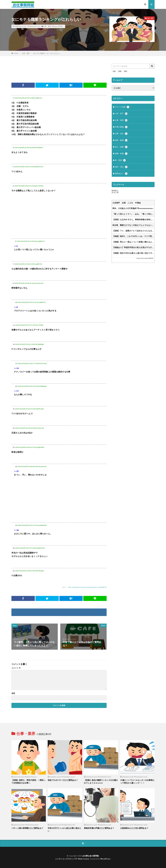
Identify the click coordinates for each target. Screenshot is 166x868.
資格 (125, 71)
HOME (16, 53)
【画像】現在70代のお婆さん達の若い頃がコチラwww (133, 253)
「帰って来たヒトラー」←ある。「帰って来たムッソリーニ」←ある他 (133, 214)
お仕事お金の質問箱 (91, 856)
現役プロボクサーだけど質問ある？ (63, 780)
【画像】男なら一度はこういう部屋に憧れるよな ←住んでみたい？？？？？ (133, 242)
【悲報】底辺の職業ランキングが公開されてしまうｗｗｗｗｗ (101, 782)
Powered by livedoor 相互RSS (145, 258)
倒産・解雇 (121, 140)
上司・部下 (121, 114)
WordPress (105, 859)
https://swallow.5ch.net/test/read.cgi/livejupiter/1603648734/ (87, 587)
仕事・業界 (47, 26)
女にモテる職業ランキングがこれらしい (47, 53)
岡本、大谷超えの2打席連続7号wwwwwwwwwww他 (133, 208)
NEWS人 (115, 190)
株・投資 (120, 160)
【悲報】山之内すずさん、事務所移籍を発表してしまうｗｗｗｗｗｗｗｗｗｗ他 (133, 219)
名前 (13, 693)
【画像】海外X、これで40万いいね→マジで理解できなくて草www (133, 236)
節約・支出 (121, 167)
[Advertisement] (59, 69)
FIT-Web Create (82, 859)
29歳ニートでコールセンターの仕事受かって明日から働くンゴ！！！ (137, 782)
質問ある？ (121, 174)
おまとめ (115, 192)
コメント (16, 668)
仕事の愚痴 (121, 127)
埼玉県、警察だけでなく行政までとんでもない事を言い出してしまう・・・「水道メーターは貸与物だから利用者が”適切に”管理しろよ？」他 (133, 225)
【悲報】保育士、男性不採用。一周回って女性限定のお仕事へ (28, 782)
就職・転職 (121, 154)
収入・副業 (121, 147)
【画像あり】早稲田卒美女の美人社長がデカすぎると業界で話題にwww (133, 247)
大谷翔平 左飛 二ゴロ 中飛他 (127, 203)
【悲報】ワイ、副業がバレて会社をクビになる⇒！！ (133, 231)
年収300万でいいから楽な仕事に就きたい (64, 829)
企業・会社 (121, 134)
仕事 (114, 71)
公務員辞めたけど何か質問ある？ (134, 828)
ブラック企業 (122, 107)
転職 (120, 71)
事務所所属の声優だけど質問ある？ (99, 828)
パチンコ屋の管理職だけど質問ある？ (27, 828)
